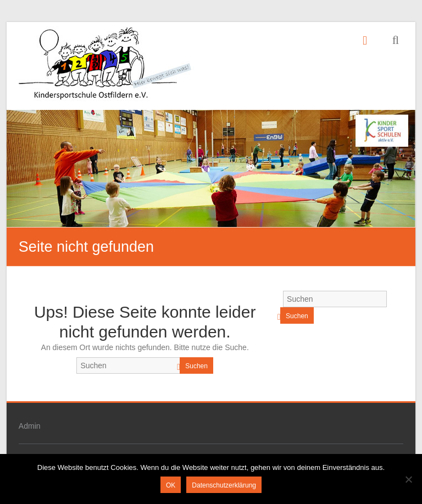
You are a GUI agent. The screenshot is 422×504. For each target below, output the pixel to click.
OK (171, 485)
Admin (30, 426)
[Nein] (408, 479)
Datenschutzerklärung (224, 485)
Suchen (196, 366)
